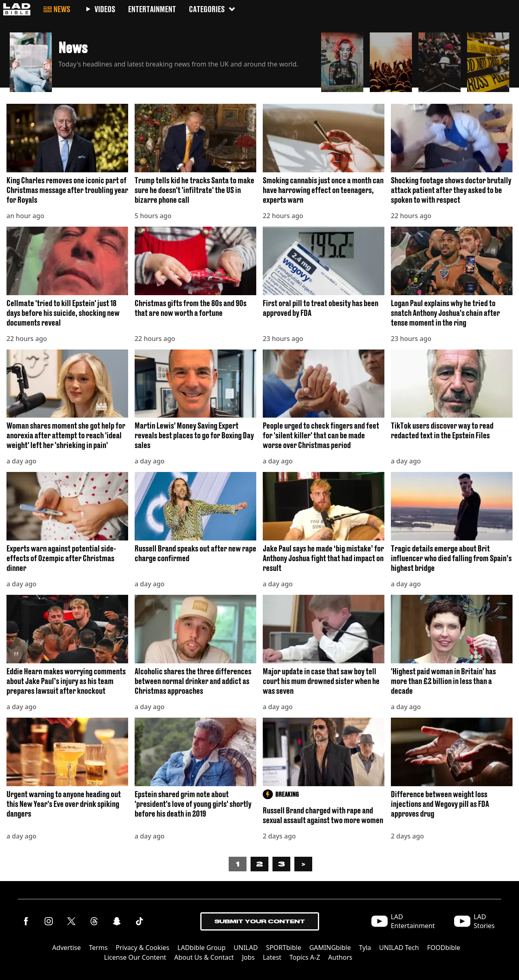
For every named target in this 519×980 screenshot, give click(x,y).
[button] (162, 60)
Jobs (249, 957)
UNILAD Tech (399, 948)
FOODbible (444, 948)
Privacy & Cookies (142, 948)
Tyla (365, 948)
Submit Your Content (260, 921)
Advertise (66, 948)
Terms (98, 948)
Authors (340, 957)
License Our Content (135, 957)
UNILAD (246, 948)
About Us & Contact (204, 957)
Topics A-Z (305, 957)
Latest (272, 957)
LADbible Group (202, 948)
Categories (212, 9)
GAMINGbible (330, 948)
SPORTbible (284, 948)
